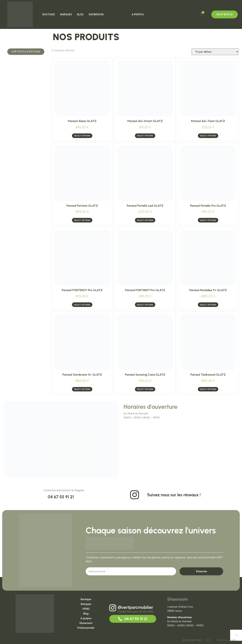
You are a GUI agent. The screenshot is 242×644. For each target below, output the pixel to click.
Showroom (96, 14)
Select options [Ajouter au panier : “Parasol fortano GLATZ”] (82, 220)
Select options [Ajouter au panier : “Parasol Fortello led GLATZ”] (145, 220)
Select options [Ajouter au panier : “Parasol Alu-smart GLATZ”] (145, 136)
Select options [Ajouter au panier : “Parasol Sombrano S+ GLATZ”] (82, 389)
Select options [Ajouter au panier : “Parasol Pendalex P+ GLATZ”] (208, 305)
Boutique (49, 14)
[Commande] (215, 52)
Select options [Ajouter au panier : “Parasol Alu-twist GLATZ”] (208, 136)
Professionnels (86, 628)
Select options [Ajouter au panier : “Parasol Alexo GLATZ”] (82, 136)
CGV (208, 640)
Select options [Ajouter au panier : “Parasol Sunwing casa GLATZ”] (145, 389)
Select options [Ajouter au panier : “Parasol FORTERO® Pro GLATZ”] (82, 305)
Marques (66, 14)
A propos (138, 14)
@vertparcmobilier (136, 607)
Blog (80, 14)
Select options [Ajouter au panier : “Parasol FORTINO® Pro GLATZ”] (145, 305)
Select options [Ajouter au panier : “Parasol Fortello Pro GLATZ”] (208, 220)
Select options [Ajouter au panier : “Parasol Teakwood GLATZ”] (208, 389)
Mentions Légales (227, 640)
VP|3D (86, 609)
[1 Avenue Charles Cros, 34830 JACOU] (181, 449)
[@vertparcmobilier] (113, 608)
